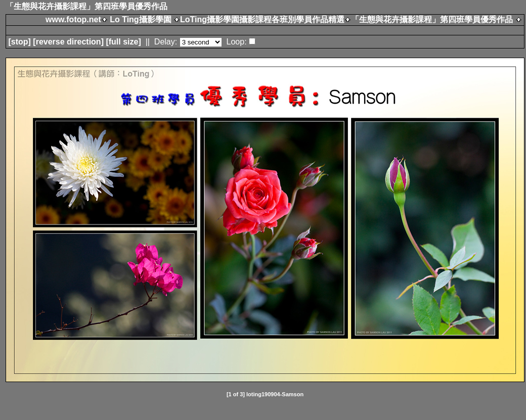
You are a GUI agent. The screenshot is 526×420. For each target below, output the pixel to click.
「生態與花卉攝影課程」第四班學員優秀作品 (432, 19)
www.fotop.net (73, 19)
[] (19, 42)
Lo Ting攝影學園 (141, 19)
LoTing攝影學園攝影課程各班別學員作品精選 (262, 19)
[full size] (123, 42)
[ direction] (68, 42)
